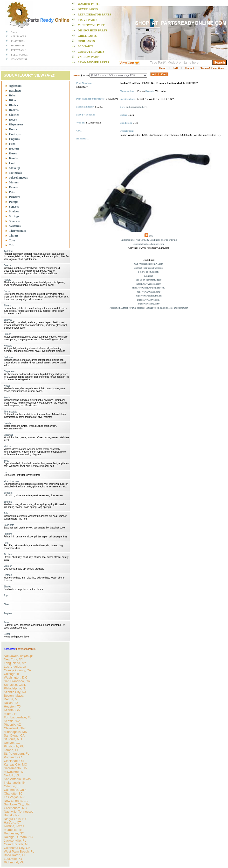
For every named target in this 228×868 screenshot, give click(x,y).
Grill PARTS (87, 36)
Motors (14, 182)
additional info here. (137, 107)
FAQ (175, 68)
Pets (12, 192)
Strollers (15, 221)
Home (163, 68)
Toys (12, 240)
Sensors (14, 206)
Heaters (14, 148)
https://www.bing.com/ (149, 304)
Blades (13, 105)
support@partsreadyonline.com (149, 244)
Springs (14, 216)
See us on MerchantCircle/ (149, 280)
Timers (14, 235)
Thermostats (17, 231)
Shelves (14, 211)
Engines (14, 139)
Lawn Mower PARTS (93, 62)
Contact (189, 68)
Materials (15, 173)
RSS (151, 236)
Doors (13, 129)
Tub (12, 245)
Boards (14, 110)
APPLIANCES (18, 36)
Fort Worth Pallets (26, 649)
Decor (13, 119)
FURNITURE (18, 41)
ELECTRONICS (19, 55)
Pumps (14, 202)
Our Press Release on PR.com (149, 264)
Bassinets (15, 90)
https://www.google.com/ (149, 284)
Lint (12, 163)
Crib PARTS (86, 41)
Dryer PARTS (88, 9)
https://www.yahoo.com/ (149, 292)
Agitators (15, 86)
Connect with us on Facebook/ (149, 268)
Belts (12, 95)
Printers (14, 197)
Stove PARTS (88, 20)
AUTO (14, 32)
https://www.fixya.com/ (149, 300)
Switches (15, 226)
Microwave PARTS (92, 25)
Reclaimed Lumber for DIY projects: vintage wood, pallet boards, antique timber (149, 308)
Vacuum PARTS (89, 57)
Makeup (14, 168)
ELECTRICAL (19, 50)
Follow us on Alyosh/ (149, 272)
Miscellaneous (18, 177)
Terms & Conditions (212, 68)
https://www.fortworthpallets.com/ (149, 288)
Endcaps (15, 134)
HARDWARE (18, 46)
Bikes (13, 100)
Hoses (13, 153)
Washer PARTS (89, 4)
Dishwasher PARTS (92, 30)
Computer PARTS (91, 52)
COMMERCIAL (19, 59)
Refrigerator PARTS (94, 14)
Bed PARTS (86, 46)
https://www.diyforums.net (149, 296)
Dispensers (16, 124)
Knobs (13, 158)
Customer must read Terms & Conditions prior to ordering (149, 240)
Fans (12, 144)
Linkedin (149, 276)
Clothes (14, 115)
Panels (13, 187)
